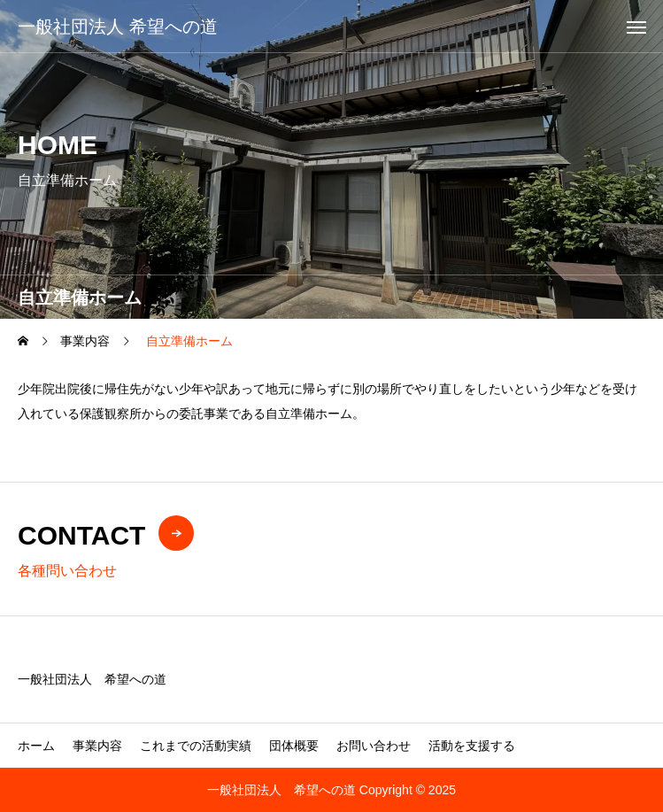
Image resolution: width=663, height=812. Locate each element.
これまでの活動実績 (196, 746)
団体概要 (294, 746)
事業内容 (97, 746)
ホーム (36, 746)
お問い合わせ (374, 746)
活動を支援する (472, 746)
